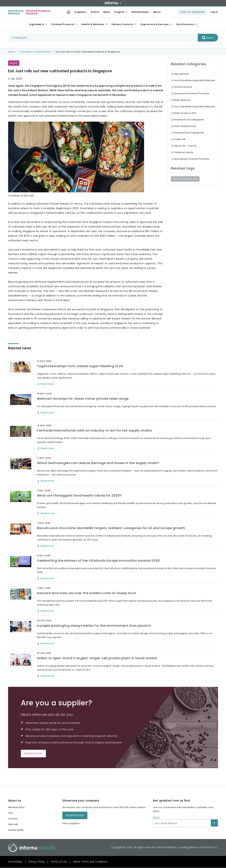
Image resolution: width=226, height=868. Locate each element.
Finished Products (63, 24)
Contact (13, 819)
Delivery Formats (122, 24)
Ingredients (37, 24)
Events (95, 12)
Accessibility (15, 862)
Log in (214, 12)
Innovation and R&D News (35, 52)
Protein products (183, 152)
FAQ (11, 813)
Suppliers (81, 12)
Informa (113, 3)
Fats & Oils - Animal (185, 146)
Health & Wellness (93, 24)
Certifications (185, 24)
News (107, 12)
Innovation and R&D (185, 179)
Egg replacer (181, 74)
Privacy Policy (37, 862)
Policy (156, 817)
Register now (33, 754)
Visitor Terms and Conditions (90, 862)
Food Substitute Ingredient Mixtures (194, 80)
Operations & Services (154, 24)
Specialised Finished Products (191, 93)
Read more (48, 384)
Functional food (183, 87)
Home (12, 52)
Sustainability (16, 830)
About (157, 12)
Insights (119, 12)
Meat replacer (182, 100)
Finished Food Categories (189, 120)
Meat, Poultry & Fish (185, 113)
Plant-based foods (185, 126)
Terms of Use (59, 862)
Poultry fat (179, 139)
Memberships (140, 12)
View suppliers (71, 823)
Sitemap (13, 824)
